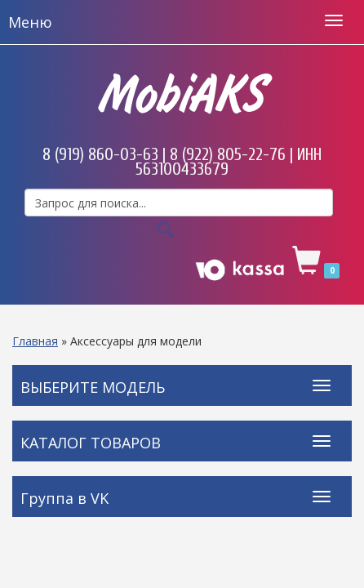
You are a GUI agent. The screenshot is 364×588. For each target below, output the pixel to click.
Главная (35, 341)
